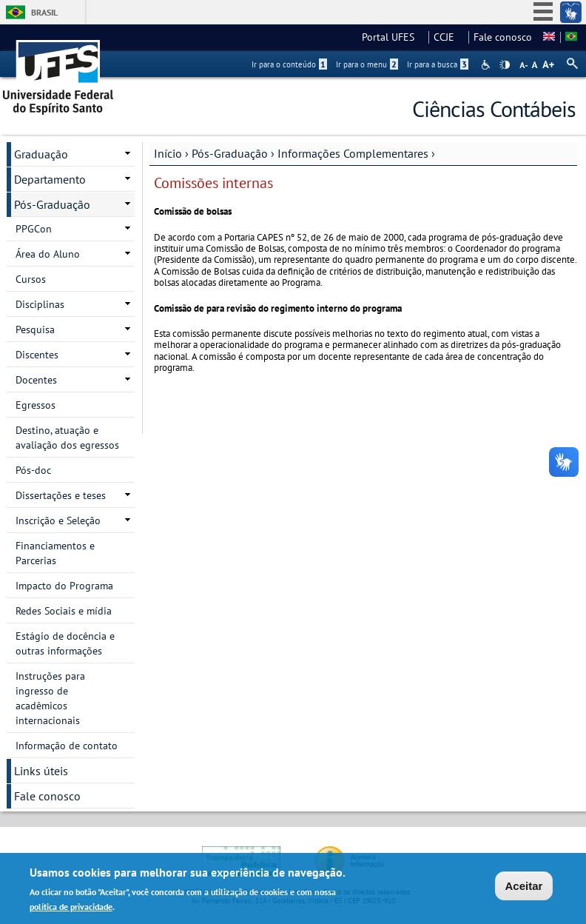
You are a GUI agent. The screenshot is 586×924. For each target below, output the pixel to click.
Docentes (36, 380)
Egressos (36, 405)
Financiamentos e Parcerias (55, 553)
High (505, 65)
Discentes (37, 355)
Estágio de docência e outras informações (65, 643)
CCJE (448, 37)
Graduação (41, 154)
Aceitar (524, 887)
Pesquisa (35, 329)
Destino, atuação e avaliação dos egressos (67, 438)
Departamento (50, 179)
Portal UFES (393, 37)
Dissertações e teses (61, 495)
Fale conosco (503, 37)
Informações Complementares (353, 153)
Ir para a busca (438, 64)
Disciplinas (40, 304)
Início (168, 153)
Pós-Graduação (230, 153)
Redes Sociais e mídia (64, 611)
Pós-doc (33, 470)
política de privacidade (71, 909)
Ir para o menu (367, 64)
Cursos (31, 279)
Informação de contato (67, 746)
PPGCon (34, 229)
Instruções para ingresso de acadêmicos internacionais (50, 698)
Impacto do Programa (64, 586)
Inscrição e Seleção (58, 520)
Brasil (44, 12)
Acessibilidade (487, 65)
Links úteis (41, 771)
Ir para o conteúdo (289, 64)
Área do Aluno (48, 254)
